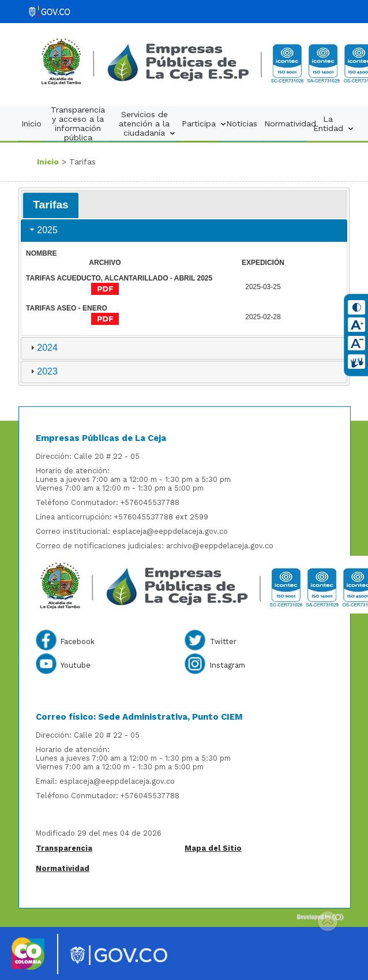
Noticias (242, 124)
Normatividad (288, 124)
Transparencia (64, 848)
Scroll (328, 922)
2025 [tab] (43, 230)
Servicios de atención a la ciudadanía (148, 124)
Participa (202, 124)
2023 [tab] (43, 371)
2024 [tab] (43, 348)
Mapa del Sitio (213, 848)
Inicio (31, 124)
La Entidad (331, 124)
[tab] (51, 205)
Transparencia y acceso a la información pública (78, 124)
